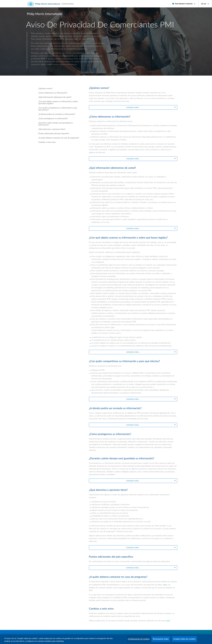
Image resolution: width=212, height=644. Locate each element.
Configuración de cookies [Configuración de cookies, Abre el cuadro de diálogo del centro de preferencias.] (139, 639)
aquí (165, 584)
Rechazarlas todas (161, 639)
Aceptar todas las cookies (184, 639)
